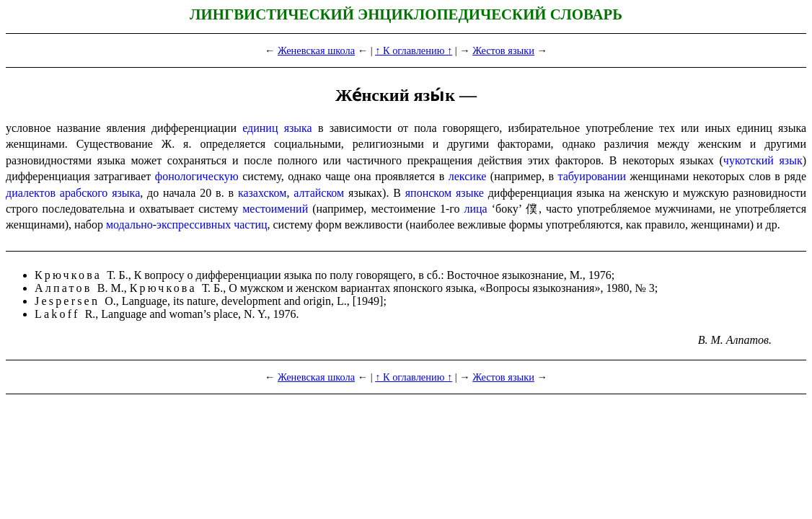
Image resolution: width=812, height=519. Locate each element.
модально (129, 225)
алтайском (319, 193)
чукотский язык (763, 160)
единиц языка (277, 128)
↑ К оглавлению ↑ (414, 50)
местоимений (275, 209)
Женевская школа (316, 50)
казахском (262, 193)
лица (475, 209)
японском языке (445, 193)
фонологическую (197, 176)
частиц (250, 225)
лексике (468, 176)
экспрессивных (194, 225)
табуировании (592, 176)
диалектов (31, 193)
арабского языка (100, 193)
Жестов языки (503, 50)
